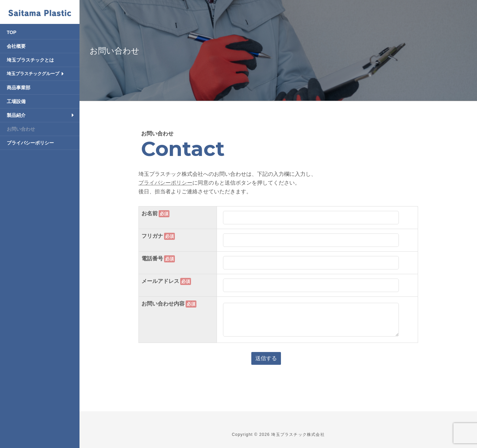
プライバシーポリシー (30, 143)
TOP (12, 32)
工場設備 (16, 101)
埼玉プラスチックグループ (33, 74)
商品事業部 (19, 88)
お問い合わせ (21, 129)
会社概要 (16, 46)
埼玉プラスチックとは (30, 60)
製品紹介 (16, 115)
